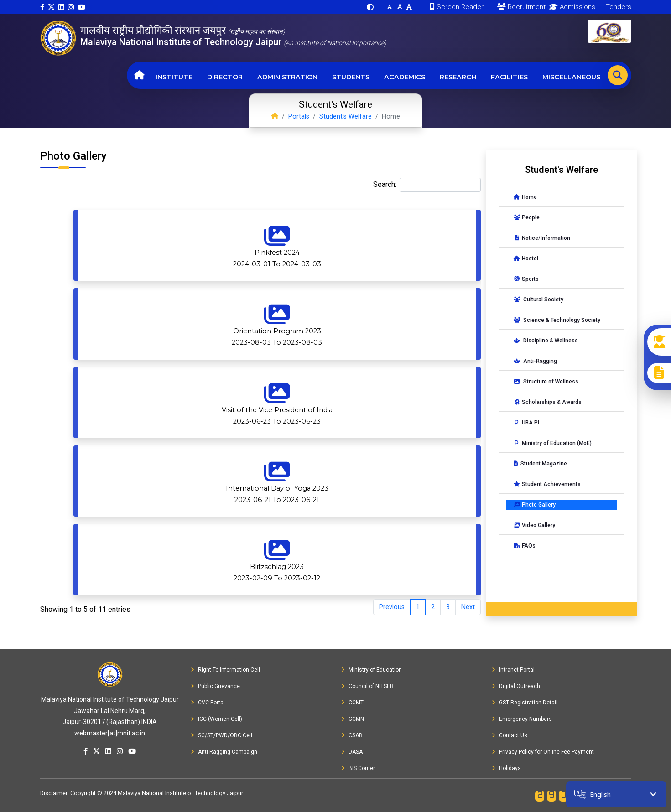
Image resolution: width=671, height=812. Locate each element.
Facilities (509, 77)
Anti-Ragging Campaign (224, 752)
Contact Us (510, 735)
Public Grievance (215, 686)
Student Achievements (547, 484)
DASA (352, 752)
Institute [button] (174, 77)
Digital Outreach (516, 686)
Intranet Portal (513, 670)
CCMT (352, 703)
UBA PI (526, 423)
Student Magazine (540, 464)
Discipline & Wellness (546, 341)
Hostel (526, 259)
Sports (526, 279)
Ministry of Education (372, 670)
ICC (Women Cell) (216, 719)
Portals (299, 116)
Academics (405, 77)
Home (525, 197)
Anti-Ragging (535, 361)
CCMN (353, 719)
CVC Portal (208, 703)
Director (225, 77)
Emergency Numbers (522, 719)
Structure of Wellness (546, 382)
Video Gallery (534, 525)
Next (468, 607)
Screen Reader (457, 7)
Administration (287, 77)
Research (458, 77)
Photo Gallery (535, 505)
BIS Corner (358, 768)
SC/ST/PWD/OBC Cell (221, 735)
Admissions (570, 7)
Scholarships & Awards (548, 402)
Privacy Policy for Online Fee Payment (543, 752)
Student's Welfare (346, 116)
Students (351, 77)
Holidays (506, 768)
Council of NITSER (367, 686)
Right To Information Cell (225, 670)
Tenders (618, 7)
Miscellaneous (571, 77)
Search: (427, 185)
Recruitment (521, 7)
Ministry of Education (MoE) (553, 443)
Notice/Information (542, 238)
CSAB (352, 735)
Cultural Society (538, 300)
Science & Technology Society (557, 320)
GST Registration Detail (525, 703)
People (527, 217)
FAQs (525, 546)
